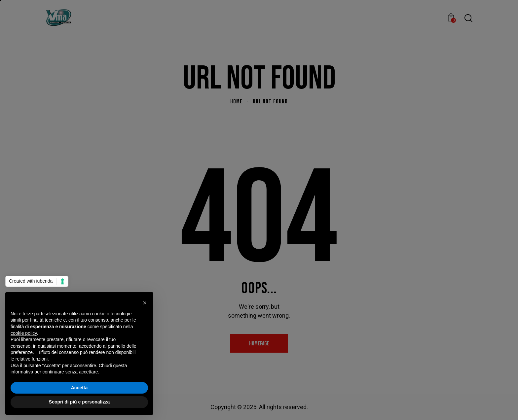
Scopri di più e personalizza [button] (79, 402)
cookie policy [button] (24, 333)
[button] (145, 303)
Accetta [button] (79, 388)
